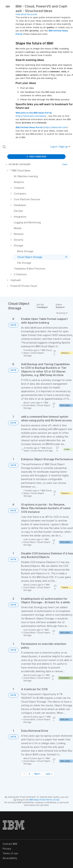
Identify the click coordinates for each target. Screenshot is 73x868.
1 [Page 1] (24, 774)
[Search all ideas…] (22, 147)
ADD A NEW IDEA (36, 157)
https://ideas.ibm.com (55, 127)
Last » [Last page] (49, 774)
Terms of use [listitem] (10, 853)
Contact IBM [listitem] (10, 844)
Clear (65, 164)
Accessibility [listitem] (10, 858)
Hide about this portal (26, 14)
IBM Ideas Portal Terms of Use (44, 800)
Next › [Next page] (38, 774)
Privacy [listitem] (7, 849)
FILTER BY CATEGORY (18, 164)
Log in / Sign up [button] (60, 147)
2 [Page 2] (29, 774)
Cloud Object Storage (42, 451)
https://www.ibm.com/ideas (31, 116)
